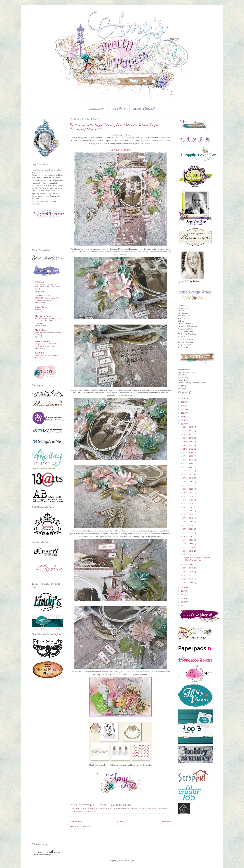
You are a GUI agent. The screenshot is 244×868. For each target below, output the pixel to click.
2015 (183, 591)
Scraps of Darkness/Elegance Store (115, 672)
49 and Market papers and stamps (109, 808)
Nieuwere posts (76, 822)
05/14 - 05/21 (188, 529)
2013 (183, 598)
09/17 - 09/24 (188, 471)
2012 (183, 602)
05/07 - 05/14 (188, 533)
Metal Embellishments (160, 808)
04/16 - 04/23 (188, 540)
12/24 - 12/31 (188, 431)
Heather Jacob (41, 307)
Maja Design (119, 109)
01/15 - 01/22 (188, 575)
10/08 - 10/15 (188, 460)
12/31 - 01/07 (188, 427)
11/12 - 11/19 (188, 445)
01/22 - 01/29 (188, 572)
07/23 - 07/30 (188, 496)
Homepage (121, 822)
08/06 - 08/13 (188, 493)
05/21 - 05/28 (188, 525)
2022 (183, 409)
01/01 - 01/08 (188, 583)
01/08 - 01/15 (188, 579)
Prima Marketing (76, 811)
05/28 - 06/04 (188, 522)
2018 (183, 420)
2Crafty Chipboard (144, 109)
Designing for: (97, 109)
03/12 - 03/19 (188, 551)
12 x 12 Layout (81, 808)
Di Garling (39, 282)
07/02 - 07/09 (188, 507)
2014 (183, 595)
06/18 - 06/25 (188, 515)
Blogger (131, 861)
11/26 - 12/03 (188, 442)
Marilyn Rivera (41, 330)
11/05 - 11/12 (188, 449)
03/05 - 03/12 (188, 555)
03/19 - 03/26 (188, 547)
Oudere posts (166, 822)
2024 (183, 402)
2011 (183, 605)
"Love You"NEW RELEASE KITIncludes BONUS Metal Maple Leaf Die (47, 287)
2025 (183, 398)
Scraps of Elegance (89, 811)
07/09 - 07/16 (188, 503)
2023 (183, 406)
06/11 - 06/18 (188, 518)
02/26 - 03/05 (188, 564)
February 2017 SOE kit (129, 808)
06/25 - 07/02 (188, 511)
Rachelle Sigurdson (43, 341)
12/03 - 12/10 (188, 438)
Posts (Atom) (86, 826)
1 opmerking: (102, 805)
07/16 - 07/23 (188, 500)
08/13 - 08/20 (188, 489)
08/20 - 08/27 (188, 485)
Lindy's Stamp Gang (144, 808)
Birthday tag (39, 309)
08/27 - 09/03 (188, 482)
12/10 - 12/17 (188, 434)
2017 (183, 424)
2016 (183, 587)
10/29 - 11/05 (188, 453)
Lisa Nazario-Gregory (44, 316)
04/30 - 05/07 (188, 536)
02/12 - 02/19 (188, 568)
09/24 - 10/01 (188, 467)
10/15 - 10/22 (188, 456)
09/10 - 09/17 (188, 474)
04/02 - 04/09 (188, 544)
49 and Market (92, 808)
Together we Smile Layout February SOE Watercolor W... (196, 559)
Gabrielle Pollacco (42, 296)
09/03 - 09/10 (188, 478)
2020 (183, 417)
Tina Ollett (39, 353)
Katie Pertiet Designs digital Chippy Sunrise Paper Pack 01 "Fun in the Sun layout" (48, 321)
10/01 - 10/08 (188, 463)
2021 (183, 413)
